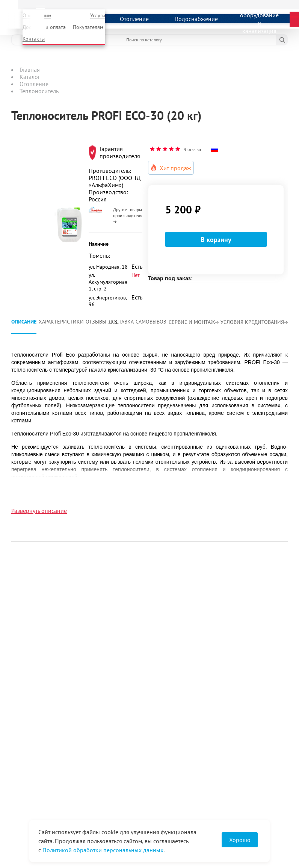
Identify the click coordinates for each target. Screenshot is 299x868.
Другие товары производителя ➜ (128, 215)
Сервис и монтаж (194, 322)
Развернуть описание (39, 511)
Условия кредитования (254, 322)
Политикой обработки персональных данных (103, 850)
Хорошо (240, 840)
